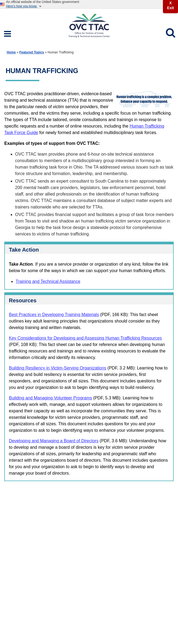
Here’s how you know (24, 6)
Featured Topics (32, 52)
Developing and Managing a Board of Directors (54, 441)
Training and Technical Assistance (48, 281)
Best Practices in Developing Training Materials (54, 315)
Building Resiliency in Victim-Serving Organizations (58, 368)
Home (11, 52)
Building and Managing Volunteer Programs (50, 398)
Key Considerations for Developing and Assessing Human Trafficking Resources (85, 338)
